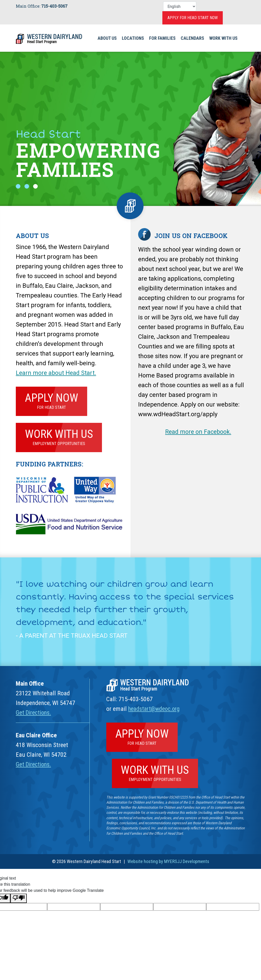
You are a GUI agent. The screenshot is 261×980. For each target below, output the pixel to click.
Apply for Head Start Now (193, 18)
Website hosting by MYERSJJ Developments (168, 865)
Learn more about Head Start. (57, 373)
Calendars (192, 38)
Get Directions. (34, 714)
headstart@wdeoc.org (155, 710)
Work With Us (223, 38)
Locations (133, 38)
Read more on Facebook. (199, 432)
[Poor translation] (19, 901)
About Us (107, 38)
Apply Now (53, 401)
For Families (162, 38)
